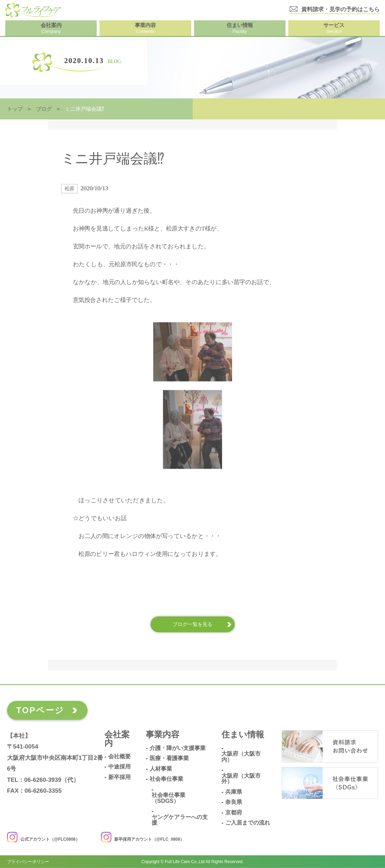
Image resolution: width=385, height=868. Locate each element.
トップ (15, 109)
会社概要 (119, 756)
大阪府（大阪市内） (241, 756)
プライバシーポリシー (28, 862)
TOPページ (40, 710)
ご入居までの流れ (248, 823)
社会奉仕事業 (166, 779)
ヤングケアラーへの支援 (180, 820)
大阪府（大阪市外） (241, 779)
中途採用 (119, 767)
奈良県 (234, 802)
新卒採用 (119, 777)
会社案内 (117, 739)
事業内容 (163, 735)
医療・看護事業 (169, 758)
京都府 (234, 812)
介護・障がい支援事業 (178, 748)
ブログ (44, 109)
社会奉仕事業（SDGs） (169, 798)
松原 (70, 189)
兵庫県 (234, 792)
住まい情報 (243, 735)
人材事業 (161, 769)
